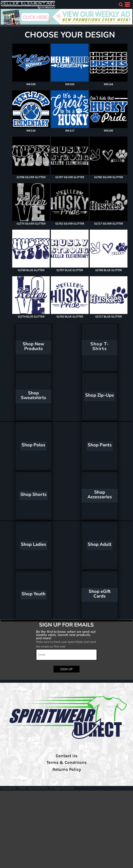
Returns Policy (67, 769)
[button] (121, 4)
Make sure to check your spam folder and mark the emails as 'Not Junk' (66, 644)
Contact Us (67, 756)
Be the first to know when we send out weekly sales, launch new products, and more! (66, 635)
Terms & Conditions (67, 763)
